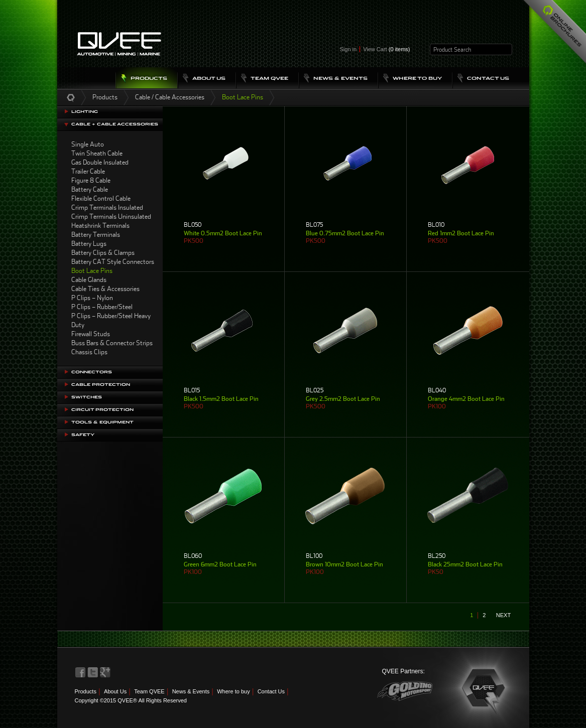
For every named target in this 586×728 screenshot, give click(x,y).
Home (71, 97)
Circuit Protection (102, 410)
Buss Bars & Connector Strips (112, 343)
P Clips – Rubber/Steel (102, 307)
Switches (87, 397)
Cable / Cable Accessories (170, 97)
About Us (115, 691)
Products (105, 97)
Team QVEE (149, 691)
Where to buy (233, 691)
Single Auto (88, 144)
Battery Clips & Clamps (103, 253)
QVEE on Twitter (93, 672)
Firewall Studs (91, 334)
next (503, 615)
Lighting (85, 112)
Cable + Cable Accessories (115, 124)
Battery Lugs (89, 244)
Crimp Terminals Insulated (107, 207)
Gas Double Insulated (100, 162)
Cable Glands (89, 280)
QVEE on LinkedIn (105, 672)
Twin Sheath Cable (97, 153)
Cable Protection (101, 385)
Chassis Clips (89, 352)
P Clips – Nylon (92, 298)
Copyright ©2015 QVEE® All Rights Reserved (131, 700)
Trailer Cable (88, 171)
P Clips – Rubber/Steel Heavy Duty (111, 320)
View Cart (386, 49)
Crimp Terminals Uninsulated (111, 216)
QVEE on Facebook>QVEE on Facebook (80, 672)
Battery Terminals (96, 235)
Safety (83, 435)
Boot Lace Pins (92, 271)
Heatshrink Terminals (100, 226)
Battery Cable (90, 189)
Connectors (92, 372)
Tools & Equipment (102, 422)
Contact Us (271, 691)
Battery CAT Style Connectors (113, 262)
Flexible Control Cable (101, 198)
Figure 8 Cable (91, 180)
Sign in (348, 49)
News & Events (191, 691)
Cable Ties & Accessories (105, 289)
